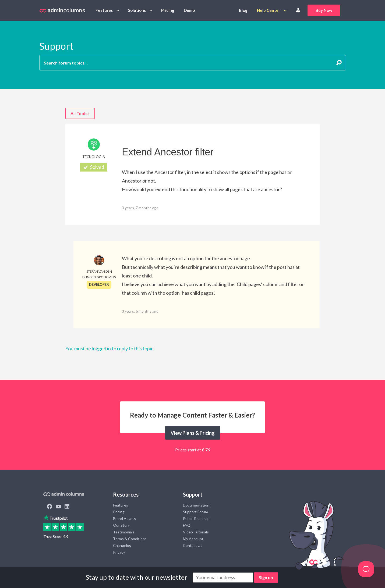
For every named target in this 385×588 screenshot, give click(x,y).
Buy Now (324, 10)
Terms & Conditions (130, 539)
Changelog (122, 545)
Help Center (269, 10)
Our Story (121, 525)
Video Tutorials (196, 532)
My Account (193, 539)
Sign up (266, 577)
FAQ (187, 525)
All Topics (80, 113)
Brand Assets (124, 518)
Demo (189, 10)
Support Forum (195, 512)
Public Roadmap (196, 518)
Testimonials (124, 532)
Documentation (196, 505)
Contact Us (193, 545)
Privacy (119, 552)
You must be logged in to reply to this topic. (110, 348)
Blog (243, 10)
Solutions (137, 10)
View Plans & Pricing (193, 433)
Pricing (168, 10)
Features (104, 10)
